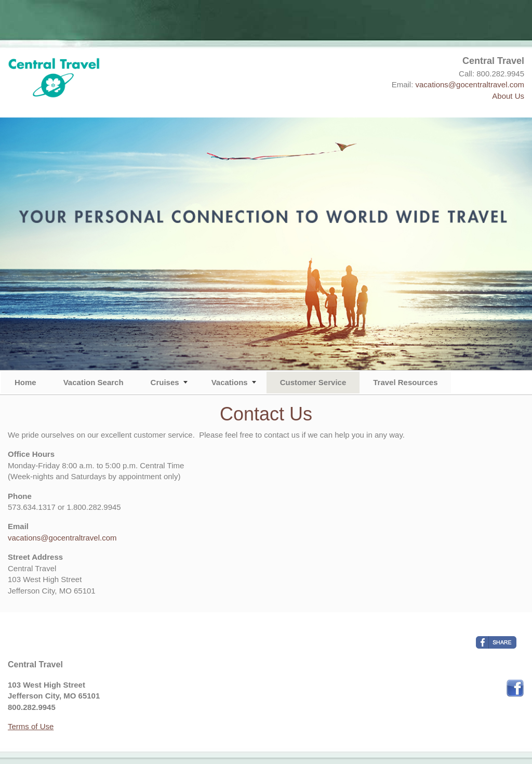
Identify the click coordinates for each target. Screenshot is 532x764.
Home (25, 382)
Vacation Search (94, 382)
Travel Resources (405, 382)
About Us (508, 96)
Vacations (230, 382)
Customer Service (313, 382)
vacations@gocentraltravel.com (470, 84)
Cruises (165, 382)
